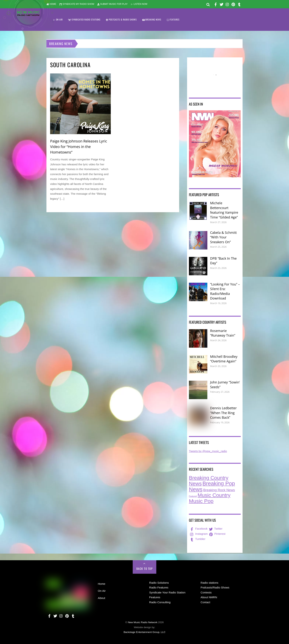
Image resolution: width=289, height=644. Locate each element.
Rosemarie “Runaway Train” (223, 333)
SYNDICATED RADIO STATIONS (84, 19)
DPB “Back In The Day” (223, 261)
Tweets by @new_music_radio (208, 451)
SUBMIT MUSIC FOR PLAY (112, 4)
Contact (205, 602)
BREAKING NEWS (152, 19)
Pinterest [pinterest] (217, 534)
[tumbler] (239, 4)
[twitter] (222, 4)
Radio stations (209, 583)
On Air (102, 591)
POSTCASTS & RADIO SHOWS (121, 19)
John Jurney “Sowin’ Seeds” (225, 385)
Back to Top (145, 569)
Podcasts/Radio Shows (215, 587)
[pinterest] (233, 4)
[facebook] (216, 4)
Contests (206, 592)
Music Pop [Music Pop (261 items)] (201, 501)
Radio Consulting (160, 602)
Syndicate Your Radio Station (167, 592)
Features (155, 597)
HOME (51, 4)
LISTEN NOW (139, 4)
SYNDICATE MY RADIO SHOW (77, 4)
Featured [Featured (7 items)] (193, 496)
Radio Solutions (159, 583)
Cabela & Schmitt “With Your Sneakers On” (223, 237)
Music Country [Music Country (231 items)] (214, 495)
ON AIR (58, 19)
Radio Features (159, 587)
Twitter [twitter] (215, 529)
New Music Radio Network (143, 622)
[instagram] (227, 4)
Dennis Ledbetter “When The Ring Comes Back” (223, 413)
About (102, 598)
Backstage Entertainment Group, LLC (144, 632)
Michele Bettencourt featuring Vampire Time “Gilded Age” (224, 210)
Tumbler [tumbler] (197, 539)
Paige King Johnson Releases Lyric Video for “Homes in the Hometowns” (79, 147)
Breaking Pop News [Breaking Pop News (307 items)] (212, 486)
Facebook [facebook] (198, 529)
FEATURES (173, 19)
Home (102, 584)
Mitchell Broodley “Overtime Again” (224, 359)
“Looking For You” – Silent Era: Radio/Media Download (225, 291)
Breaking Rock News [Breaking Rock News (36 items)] (219, 490)
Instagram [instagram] (199, 534)
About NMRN (209, 597)
